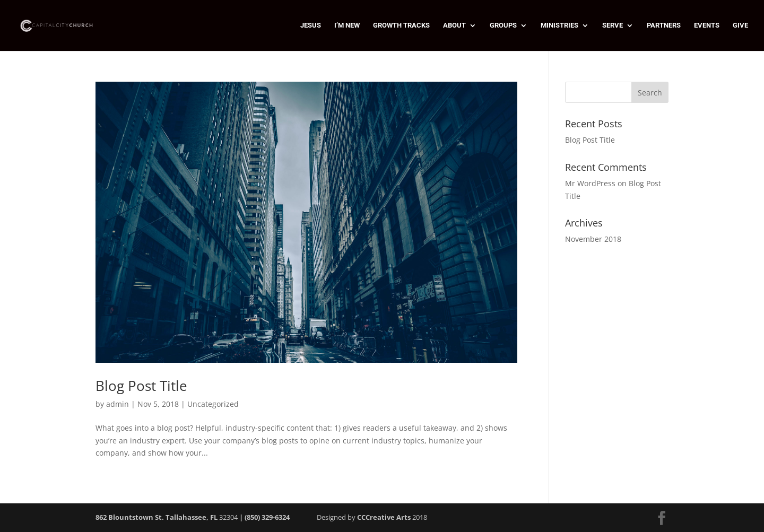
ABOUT (454, 25)
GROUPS (503, 25)
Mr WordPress (590, 183)
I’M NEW (347, 25)
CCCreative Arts (384, 517)
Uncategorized (213, 404)
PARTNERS (664, 25)
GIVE (740, 25)
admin (118, 404)
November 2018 (593, 239)
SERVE (613, 25)
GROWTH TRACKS (401, 25)
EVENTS (707, 25)
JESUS (311, 25)
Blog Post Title (141, 386)
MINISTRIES (559, 25)
